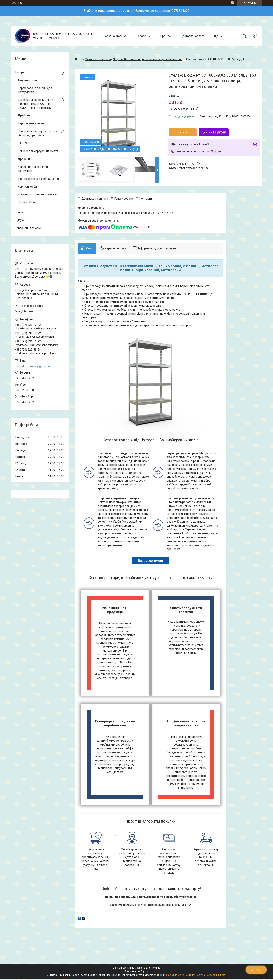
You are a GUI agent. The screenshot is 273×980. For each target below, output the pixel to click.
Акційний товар (28, 80)
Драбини (24, 115)
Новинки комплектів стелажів (37, 194)
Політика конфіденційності (211, 976)
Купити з (214, 132)
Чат (256, 970)
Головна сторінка (115, 36)
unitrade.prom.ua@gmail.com (34, 366)
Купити (182, 132)
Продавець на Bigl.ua (136, 973)
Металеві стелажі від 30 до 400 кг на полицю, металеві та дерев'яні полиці (134, 59)
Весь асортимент (151, 562)
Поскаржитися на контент (179, 976)
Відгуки (20, 220)
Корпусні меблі (28, 187)
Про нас (165, 36)
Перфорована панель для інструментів (35, 90)
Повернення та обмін (29, 228)
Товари (141, 36)
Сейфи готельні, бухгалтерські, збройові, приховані (38, 133)
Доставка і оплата (192, 36)
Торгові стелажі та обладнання (38, 179)
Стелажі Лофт (27, 202)
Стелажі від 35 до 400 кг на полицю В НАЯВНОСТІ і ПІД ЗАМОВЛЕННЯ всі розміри (35, 104)
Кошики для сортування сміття (38, 151)
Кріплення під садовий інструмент (33, 169)
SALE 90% (24, 143)
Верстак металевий (31, 123)
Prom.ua (156, 969)
